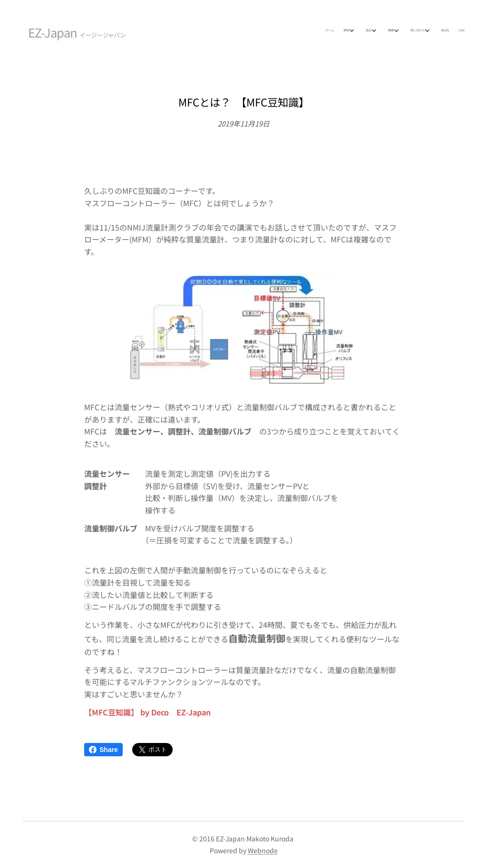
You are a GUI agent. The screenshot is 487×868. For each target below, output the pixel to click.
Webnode (263, 850)
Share (103, 750)
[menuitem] (380, 31)
